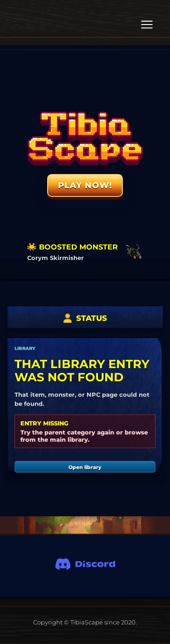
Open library (85, 467)
